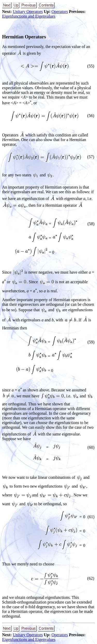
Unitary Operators (28, 12)
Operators (60, 12)
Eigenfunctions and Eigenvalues (29, 16)
